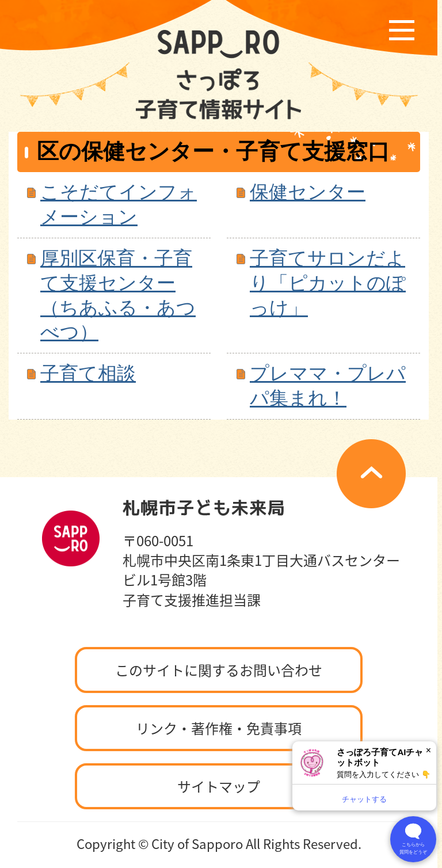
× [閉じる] (428, 750)
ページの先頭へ (371, 474)
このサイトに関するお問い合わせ (219, 670)
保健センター (308, 192)
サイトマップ (219, 786)
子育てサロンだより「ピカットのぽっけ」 (328, 283)
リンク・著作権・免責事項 (219, 728)
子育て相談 (88, 373)
